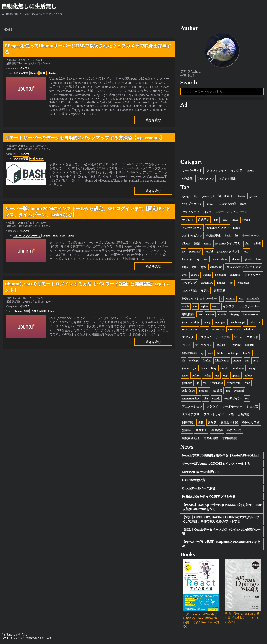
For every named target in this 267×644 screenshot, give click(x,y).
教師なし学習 (251, 422)
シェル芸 (252, 406)
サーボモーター (232, 406)
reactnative (217, 383)
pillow (248, 375)
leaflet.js (187, 259)
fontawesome (250, 314)
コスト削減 (189, 291)
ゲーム (238, 337)
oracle (186, 306)
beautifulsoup (220, 259)
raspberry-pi (238, 322)
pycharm (187, 383)
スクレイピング (192, 236)
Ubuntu (52, 73)
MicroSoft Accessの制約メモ (201, 472)
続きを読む (153, 120)
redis (252, 322)
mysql (252, 368)
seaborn (204, 391)
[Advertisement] (222, 133)
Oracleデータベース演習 (199, 488)
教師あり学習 (229, 422)
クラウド (212, 406)
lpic (194, 267)
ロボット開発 (227, 178)
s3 (260, 322)
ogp (225, 375)
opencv (236, 375)
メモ (231, 414)
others (250, 170)
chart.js (195, 275)
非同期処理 (211, 438)
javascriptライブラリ (228, 244)
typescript (218, 329)
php (247, 244)
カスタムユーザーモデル (214, 337)
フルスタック (206, 178)
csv (256, 353)
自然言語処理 (191, 438)
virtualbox (234, 329)
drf (236, 236)
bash (63, 236)
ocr (217, 375)
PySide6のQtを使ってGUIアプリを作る (209, 497)
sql (198, 259)
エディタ (188, 337)
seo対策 (217, 391)
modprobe (238, 368)
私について (234, 430)
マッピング (189, 283)
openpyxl (221, 322)
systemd (239, 391)
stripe (205, 329)
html (259, 259)
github (248, 259)
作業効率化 (214, 236)
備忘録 (221, 345)
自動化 (249, 345)
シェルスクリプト (229, 252)
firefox (207, 360)
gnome (237, 360)
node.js (207, 322)
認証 (197, 244)
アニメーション (192, 406)
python (253, 196)
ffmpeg (34, 73)
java (255, 360)
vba (206, 398)
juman (186, 368)
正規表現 (235, 345)
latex (204, 368)
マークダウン (203, 345)
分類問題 (244, 414)
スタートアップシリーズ (27, 236)
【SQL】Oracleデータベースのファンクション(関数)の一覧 (221, 532)
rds (205, 383)
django (40, 158)
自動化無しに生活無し (29, 6)
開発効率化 (189, 353)
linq (213, 368)
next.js (195, 322)
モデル (205, 291)
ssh (32, 158)
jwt (195, 368)
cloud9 (246, 353)
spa (195, 306)
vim (206, 259)
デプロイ (188, 220)
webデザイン (232, 398)
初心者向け (225, 196)
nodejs (207, 375)
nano (185, 375)
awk (211, 353)
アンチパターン (192, 228)
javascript (208, 196)
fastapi (207, 275)
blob (220, 353)
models (224, 368)
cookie (222, 314)
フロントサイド (217, 170)
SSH (43, 73)
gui (247, 360)
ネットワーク (253, 275)
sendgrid (235, 275)
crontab (231, 299)
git (184, 252)
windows (249, 329)
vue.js (215, 306)
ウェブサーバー (249, 306)
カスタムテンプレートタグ (244, 267)
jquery (207, 212)
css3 (225, 220)
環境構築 (188, 314)
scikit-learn (189, 391)
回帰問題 (188, 422)
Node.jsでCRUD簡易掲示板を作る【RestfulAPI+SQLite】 (221, 455)
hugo (185, 267)
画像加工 (201, 430)
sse (228, 391)
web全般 (187, 178)
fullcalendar (222, 360)
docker (236, 259)
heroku (246, 220)
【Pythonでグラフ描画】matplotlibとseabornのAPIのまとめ (221, 544)
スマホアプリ (191, 414)
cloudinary (207, 283)
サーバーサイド (192, 170)
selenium (221, 275)
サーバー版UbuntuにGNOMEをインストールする (216, 464)
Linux (71, 236)
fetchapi (194, 360)
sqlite (204, 306)
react (243, 204)
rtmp (247, 383)
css (241, 299)
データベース (251, 236)
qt (197, 383)
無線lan (187, 430)
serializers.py (190, 329)
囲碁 (201, 422)
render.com (234, 383)
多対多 (212, 422)
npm (203, 267)
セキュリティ (191, 212)
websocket (216, 267)
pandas (221, 283)
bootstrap (232, 353)
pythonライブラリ (218, 228)
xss (247, 398)
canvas (210, 314)
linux (235, 220)
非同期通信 (229, 438)
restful (209, 252)
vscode (216, 398)
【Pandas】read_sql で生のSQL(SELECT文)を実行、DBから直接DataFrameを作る (222, 507)
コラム (186, 345)
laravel (210, 204)
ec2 (246, 252)
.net (200, 314)
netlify (196, 375)
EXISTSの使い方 (194, 480)
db (183, 360)
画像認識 (217, 430)
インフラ (25, 68)
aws (184, 275)
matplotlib (253, 299)
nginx (207, 244)
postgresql (195, 252)
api (202, 353)
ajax (216, 220)
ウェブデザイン (192, 204)
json (184, 322)
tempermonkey (191, 398)
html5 (237, 228)
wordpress (243, 283)
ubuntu (241, 196)
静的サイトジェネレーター (199, 299)
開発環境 (219, 291)
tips (196, 196)
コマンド (252, 337)
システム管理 (21, 73)
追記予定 (203, 220)
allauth (186, 244)
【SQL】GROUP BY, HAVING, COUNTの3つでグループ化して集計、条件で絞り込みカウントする (221, 519)
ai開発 (257, 244)
